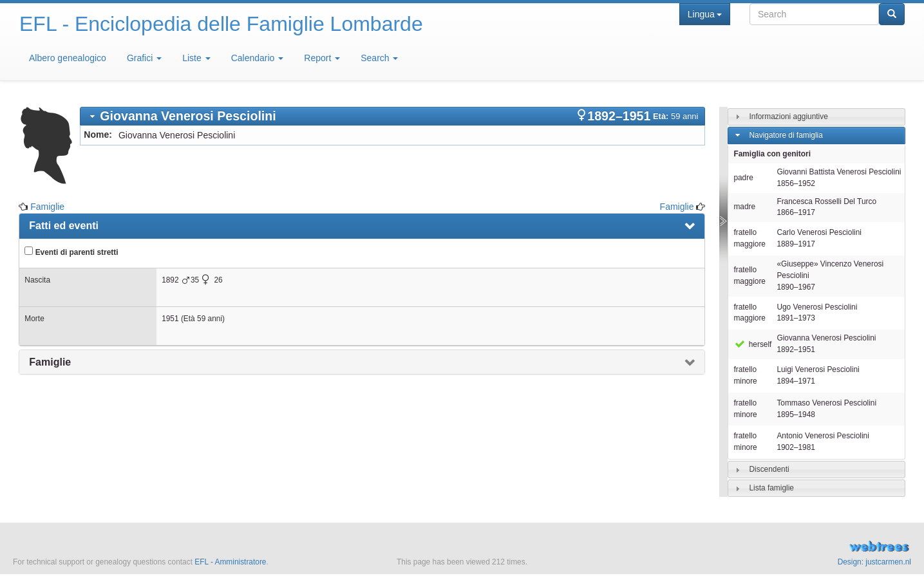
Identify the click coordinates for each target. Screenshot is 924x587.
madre (744, 207)
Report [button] (322, 58)
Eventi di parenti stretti (71, 252)
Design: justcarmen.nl (874, 562)
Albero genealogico (68, 58)
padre (743, 178)
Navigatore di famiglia (786, 135)
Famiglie (47, 207)
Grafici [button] (144, 58)
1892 (170, 280)
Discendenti (769, 469)
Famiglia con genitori (772, 154)
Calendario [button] (258, 58)
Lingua (705, 14)
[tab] (392, 116)
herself (752, 344)
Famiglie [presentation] (50, 362)
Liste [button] (196, 58)
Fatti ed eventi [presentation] (64, 226)
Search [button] (379, 58)
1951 (170, 319)
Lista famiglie (772, 488)
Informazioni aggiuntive (789, 116)
